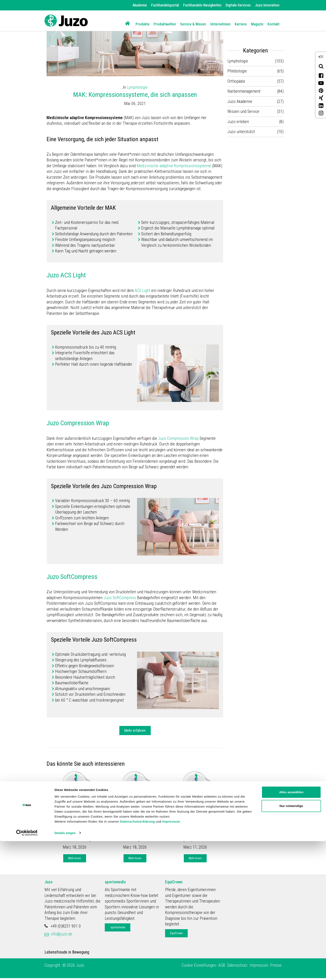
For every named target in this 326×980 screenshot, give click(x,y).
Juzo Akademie (66, 814)
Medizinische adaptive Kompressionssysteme (174, 166)
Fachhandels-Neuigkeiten (202, 5)
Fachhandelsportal (165, 5)
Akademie (140, 5)
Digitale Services (238, 5)
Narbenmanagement (244, 91)
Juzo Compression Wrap (78, 423)
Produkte (143, 24)
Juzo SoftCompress (72, 577)
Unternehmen (220, 24)
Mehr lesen (75, 858)
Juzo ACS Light (66, 275)
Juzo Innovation (267, 5)
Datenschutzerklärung (137, 960)
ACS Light (143, 291)
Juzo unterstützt (241, 132)
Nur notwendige (291, 945)
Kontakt (274, 24)
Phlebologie (237, 71)
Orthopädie (236, 81)
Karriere (241, 24)
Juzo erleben (238, 122)
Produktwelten (165, 24)
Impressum (171, 960)
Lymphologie (137, 87)
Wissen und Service (243, 111)
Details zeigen (65, 972)
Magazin (257, 24)
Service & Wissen (193, 24)
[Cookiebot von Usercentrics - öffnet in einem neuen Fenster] (27, 972)
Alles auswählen (291, 931)
